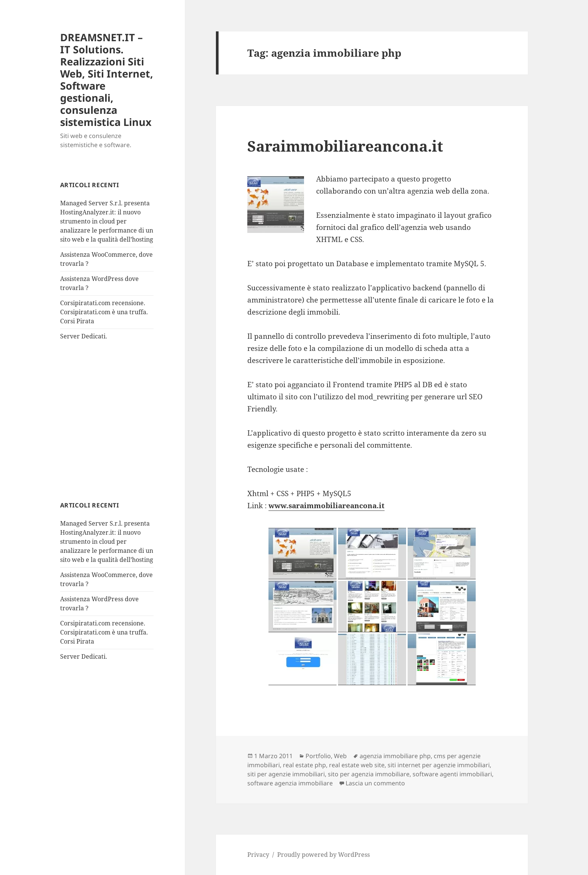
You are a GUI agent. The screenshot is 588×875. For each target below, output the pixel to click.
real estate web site (357, 765)
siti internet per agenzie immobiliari (439, 765)
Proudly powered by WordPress (323, 855)
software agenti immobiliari (452, 774)
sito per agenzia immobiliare (369, 774)
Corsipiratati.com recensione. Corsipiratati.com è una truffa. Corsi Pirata (104, 312)
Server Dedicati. (84, 336)
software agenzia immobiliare (290, 783)
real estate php (304, 765)
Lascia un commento (375, 783)
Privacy (258, 855)
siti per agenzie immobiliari (286, 774)
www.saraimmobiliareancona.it (327, 506)
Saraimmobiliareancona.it (345, 146)
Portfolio (318, 756)
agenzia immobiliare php (395, 756)
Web (340, 756)
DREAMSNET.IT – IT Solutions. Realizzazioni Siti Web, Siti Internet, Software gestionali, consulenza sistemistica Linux (107, 80)
